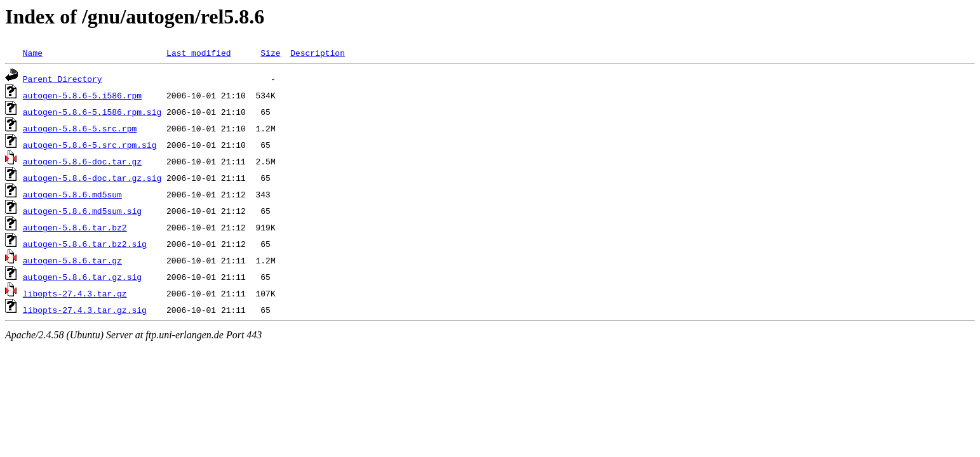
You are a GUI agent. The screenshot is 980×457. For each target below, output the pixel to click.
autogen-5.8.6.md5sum (72, 194)
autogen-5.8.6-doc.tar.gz (82, 161)
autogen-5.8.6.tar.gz (72, 260)
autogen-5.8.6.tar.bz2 (75, 227)
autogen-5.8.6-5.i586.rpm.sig (92, 112)
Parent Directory (63, 79)
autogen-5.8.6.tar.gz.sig (82, 277)
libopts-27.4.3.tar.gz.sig (85, 310)
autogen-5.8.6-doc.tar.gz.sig (92, 178)
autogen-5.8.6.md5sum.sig (82, 211)
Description (318, 53)
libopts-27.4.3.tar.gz (75, 293)
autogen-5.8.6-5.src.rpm (80, 128)
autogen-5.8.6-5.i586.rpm (82, 95)
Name (33, 53)
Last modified (198, 53)
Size (270, 53)
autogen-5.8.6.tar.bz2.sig (85, 244)
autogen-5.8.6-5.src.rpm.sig (90, 145)
